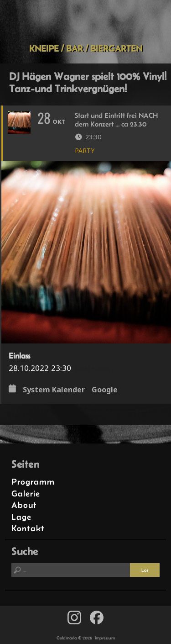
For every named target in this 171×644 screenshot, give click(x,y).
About (24, 505)
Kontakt (28, 528)
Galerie (26, 494)
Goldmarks (84, 21)
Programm (33, 482)
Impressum (105, 638)
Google (105, 390)
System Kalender (54, 390)
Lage (21, 517)
